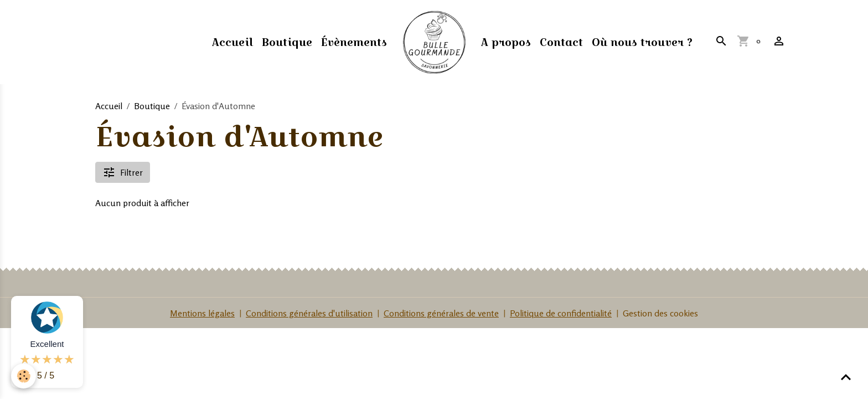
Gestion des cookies (660, 313)
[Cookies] (24, 376)
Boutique (287, 42)
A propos (506, 42)
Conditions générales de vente (441, 313)
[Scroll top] (846, 377)
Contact (561, 42)
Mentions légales (202, 313)
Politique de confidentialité (561, 313)
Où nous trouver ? (642, 42)
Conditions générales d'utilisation (309, 313)
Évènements (354, 42)
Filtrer (123, 172)
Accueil (232, 42)
